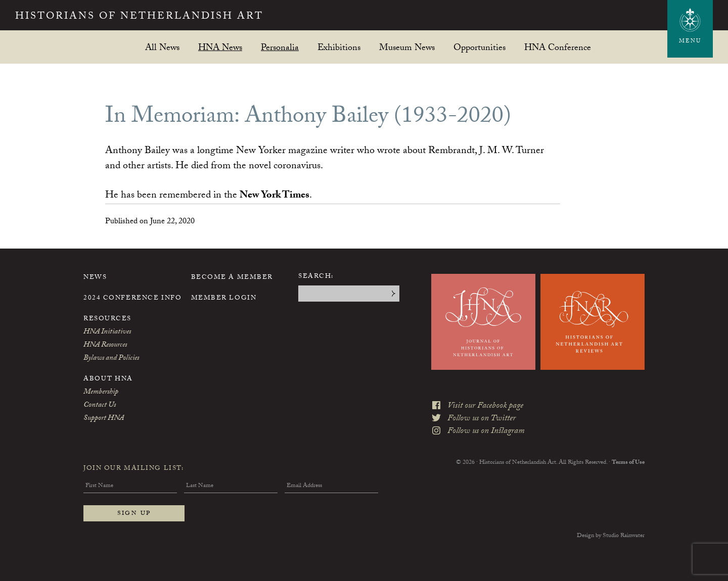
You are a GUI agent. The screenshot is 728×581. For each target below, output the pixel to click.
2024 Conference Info (132, 299)
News (95, 278)
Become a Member (232, 278)
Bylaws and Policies (111, 359)
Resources (107, 319)
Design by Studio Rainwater (611, 536)
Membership (101, 393)
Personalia (280, 47)
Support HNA (104, 419)
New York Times (275, 196)
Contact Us (100, 406)
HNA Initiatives (107, 332)
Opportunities (480, 47)
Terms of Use (628, 463)
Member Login (224, 299)
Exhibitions (339, 47)
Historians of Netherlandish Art (139, 17)
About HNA (108, 379)
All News (162, 47)
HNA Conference (558, 47)
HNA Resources (105, 346)
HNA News (220, 47)
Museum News (407, 47)
